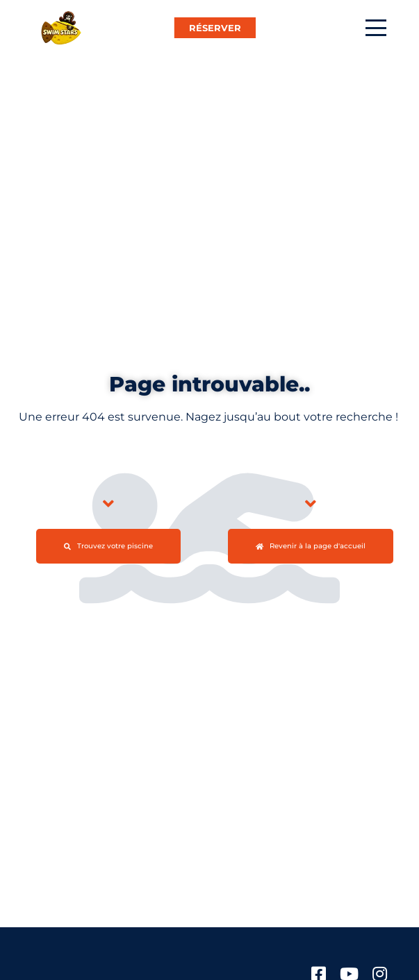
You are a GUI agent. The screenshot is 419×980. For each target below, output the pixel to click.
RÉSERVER (215, 28)
